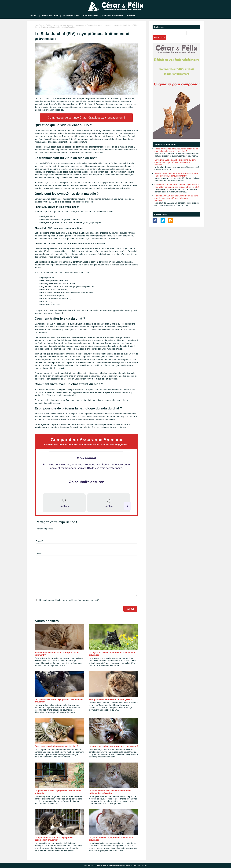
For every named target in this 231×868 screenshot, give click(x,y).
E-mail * (39, 541)
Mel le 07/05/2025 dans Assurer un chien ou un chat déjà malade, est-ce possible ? (176, 150)
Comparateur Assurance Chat (98, 25)
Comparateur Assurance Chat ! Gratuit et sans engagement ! (86, 118)
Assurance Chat (71, 16)
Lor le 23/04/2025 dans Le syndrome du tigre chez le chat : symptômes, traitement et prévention (175, 162)
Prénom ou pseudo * (45, 529)
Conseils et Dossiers (113, 16)
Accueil (33, 16)
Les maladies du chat (120, 25)
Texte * (39, 553)
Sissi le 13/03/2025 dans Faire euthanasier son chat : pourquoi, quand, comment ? (176, 175)
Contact (131, 16)
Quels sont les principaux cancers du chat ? (56, 746)
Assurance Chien (50, 16)
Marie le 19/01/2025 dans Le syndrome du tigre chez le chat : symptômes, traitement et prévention (176, 198)
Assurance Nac (91, 16)
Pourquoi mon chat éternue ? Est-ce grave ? (111, 699)
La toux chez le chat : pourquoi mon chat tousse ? (114, 746)
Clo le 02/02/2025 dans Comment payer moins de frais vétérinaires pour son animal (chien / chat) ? (177, 186)
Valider (130, 609)
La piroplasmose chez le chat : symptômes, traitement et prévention (110, 792)
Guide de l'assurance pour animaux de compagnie (65, 25)
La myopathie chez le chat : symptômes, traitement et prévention (54, 839)
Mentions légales (140, 865)
